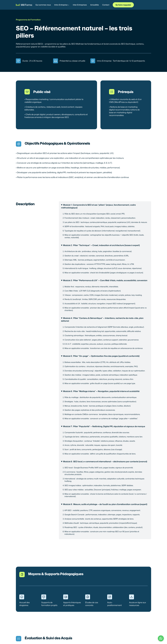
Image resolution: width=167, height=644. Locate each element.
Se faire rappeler (123, 5)
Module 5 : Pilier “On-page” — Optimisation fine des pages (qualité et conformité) (101, 356)
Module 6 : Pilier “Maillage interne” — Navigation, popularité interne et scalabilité (101, 391)
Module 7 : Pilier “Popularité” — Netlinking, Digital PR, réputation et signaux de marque (104, 426)
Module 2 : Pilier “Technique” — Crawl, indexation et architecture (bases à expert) (101, 245)
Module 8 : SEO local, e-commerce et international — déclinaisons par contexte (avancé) (105, 461)
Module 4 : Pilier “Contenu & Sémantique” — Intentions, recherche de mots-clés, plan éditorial (102, 319)
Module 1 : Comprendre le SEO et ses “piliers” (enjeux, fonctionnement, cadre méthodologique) (98, 206)
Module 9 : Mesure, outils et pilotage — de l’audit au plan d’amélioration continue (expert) (105, 504)
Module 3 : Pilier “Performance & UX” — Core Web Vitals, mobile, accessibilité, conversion (105, 280)
